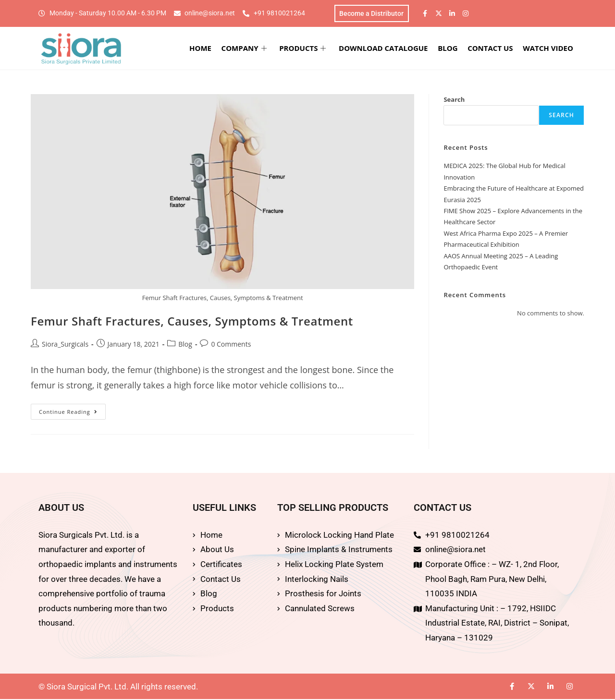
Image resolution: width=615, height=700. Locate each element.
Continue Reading (72, 410)
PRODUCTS (309, 49)
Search (454, 100)
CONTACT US (493, 49)
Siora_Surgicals (65, 345)
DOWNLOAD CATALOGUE (388, 49)
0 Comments (231, 345)
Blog (185, 345)
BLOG (452, 49)
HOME (209, 49)
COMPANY (252, 49)
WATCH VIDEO (550, 49)
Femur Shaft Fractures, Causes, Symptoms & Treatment (192, 322)
